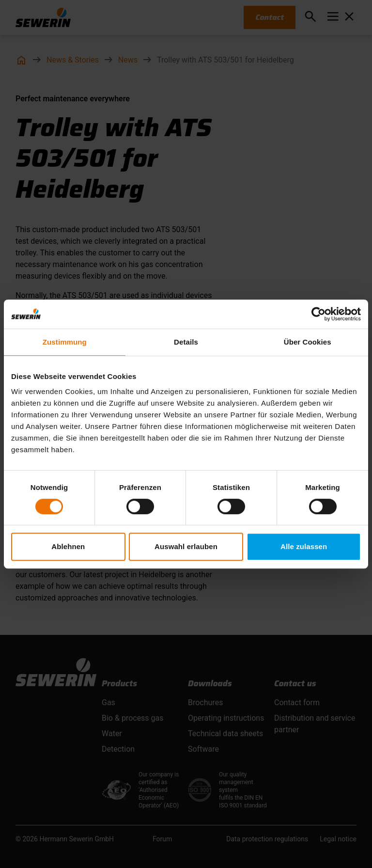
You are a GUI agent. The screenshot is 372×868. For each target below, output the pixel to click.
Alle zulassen (304, 546)
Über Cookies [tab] (308, 342)
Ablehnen (68, 546)
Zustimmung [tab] (65, 342)
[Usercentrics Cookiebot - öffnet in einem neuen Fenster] (318, 314)
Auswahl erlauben (186, 546)
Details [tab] (186, 342)
